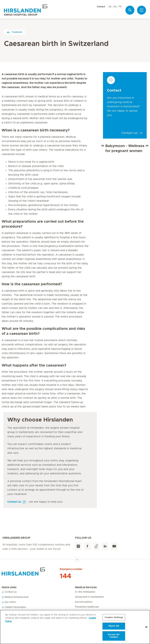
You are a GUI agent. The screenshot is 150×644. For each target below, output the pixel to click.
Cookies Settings (114, 617)
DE (110, 7)
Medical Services (86, 587)
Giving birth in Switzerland (89, 597)
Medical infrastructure (15, 597)
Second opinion (84, 602)
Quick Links (9, 587)
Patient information (14, 607)
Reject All (114, 626)
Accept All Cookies (114, 636)
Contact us (9, 592)
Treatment (14, 32)
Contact (101, 7)
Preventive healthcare (87, 607)
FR (120, 7)
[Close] (146, 627)
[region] (75, 627)
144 (66, 576)
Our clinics (9, 602)
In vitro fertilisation (85, 592)
